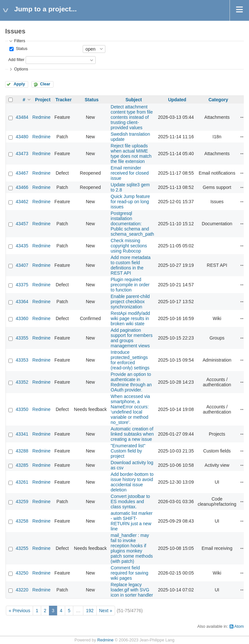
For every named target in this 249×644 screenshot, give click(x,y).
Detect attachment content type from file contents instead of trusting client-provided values (132, 117)
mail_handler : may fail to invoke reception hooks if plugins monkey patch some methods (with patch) (132, 548)
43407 (22, 265)
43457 (22, 224)
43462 (22, 202)
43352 (22, 382)
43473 (22, 154)
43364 (22, 302)
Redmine (41, 117)
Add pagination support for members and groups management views (131, 338)
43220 (22, 590)
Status (21, 49)
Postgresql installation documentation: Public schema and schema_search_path (132, 224)
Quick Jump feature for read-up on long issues (130, 202)
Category (218, 100)
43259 (22, 502)
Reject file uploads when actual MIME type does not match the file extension (131, 154)
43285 (22, 465)
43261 (22, 482)
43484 (22, 117)
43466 (22, 187)
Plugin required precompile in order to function (130, 285)
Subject (134, 100)
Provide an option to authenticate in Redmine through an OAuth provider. (131, 382)
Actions (243, 117)
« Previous (19, 611)
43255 (22, 548)
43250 (22, 573)
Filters (19, 41)
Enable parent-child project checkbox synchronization (130, 302)
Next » (106, 611)
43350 (22, 409)
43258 (22, 521)
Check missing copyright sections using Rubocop (129, 246)
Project (43, 100)
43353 (22, 360)
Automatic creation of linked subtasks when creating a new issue (132, 434)
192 (90, 611)
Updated (177, 100)
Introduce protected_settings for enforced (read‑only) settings (130, 360)
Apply (19, 84)
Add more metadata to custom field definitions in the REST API (130, 265)
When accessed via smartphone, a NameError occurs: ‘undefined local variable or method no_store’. (130, 409)
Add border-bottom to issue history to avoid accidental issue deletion (132, 482)
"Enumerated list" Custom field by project (128, 451)
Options (21, 69)
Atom (239, 626)
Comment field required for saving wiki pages (129, 573)
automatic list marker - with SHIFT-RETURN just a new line (131, 521)
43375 (22, 285)
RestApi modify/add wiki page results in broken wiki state (130, 318)
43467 (22, 173)
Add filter (16, 60)
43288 (22, 451)
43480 (22, 137)
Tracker (64, 100)
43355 (22, 338)
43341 (22, 434)
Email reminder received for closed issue (130, 173)
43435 (22, 246)
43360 (22, 318)
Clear (45, 84)
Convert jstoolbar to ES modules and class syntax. (130, 502)
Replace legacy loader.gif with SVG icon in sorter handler (132, 590)
